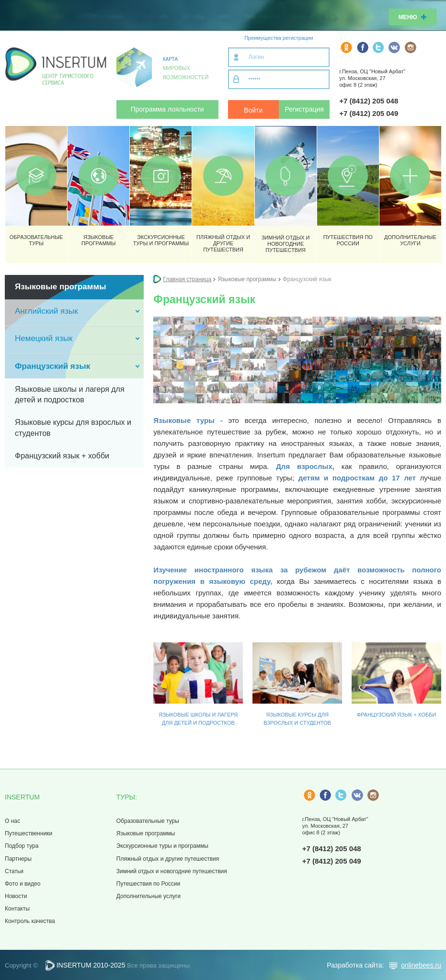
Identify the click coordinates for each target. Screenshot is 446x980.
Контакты (17, 909)
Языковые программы (146, 833)
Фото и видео (23, 884)
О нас (12, 821)
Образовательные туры (148, 821)
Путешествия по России (148, 884)
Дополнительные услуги (149, 896)
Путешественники (29, 833)
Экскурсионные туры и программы (162, 846)
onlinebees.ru (421, 965)
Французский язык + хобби (397, 715)
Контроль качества (30, 921)
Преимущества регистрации (279, 38)
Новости (16, 896)
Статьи (14, 871)
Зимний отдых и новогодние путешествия (172, 871)
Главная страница (187, 279)
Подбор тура (22, 846)
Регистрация (304, 109)
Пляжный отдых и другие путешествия (168, 859)
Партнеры (18, 859)
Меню (413, 17)
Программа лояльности (167, 109)
